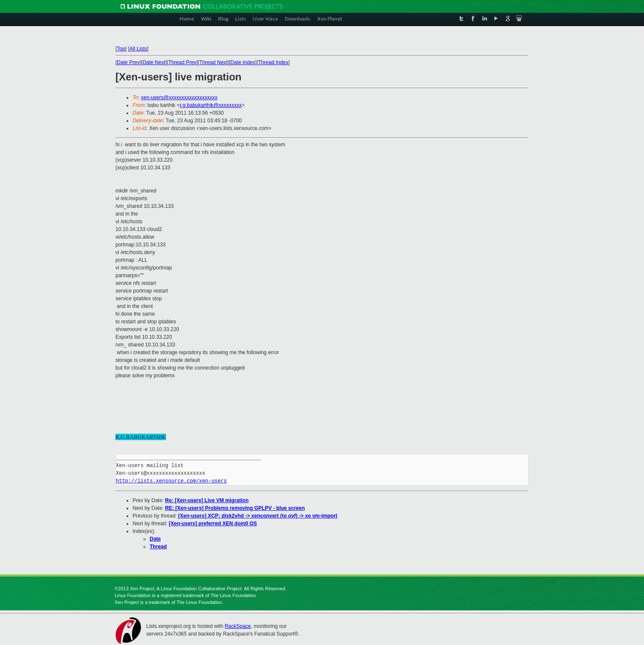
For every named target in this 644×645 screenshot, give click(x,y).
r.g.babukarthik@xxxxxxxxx (211, 105)
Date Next (154, 62)
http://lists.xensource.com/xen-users (171, 481)
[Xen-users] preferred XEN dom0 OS (213, 524)
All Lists (138, 49)
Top (121, 49)
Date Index (243, 62)
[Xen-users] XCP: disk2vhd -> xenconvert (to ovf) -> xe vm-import (258, 516)
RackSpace (238, 626)
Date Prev (128, 62)
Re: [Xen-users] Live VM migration (207, 500)
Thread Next (213, 62)
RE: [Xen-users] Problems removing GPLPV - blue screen (235, 508)
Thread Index (273, 62)
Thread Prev (182, 62)
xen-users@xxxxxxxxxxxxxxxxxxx (179, 98)
